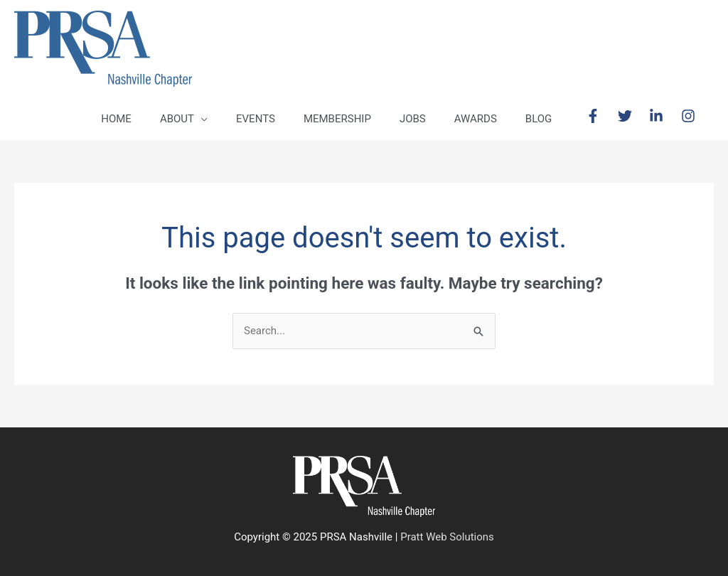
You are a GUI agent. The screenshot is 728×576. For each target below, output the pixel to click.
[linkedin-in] (664, 116)
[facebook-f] (600, 116)
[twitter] (632, 116)
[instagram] (690, 116)
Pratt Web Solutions (447, 537)
